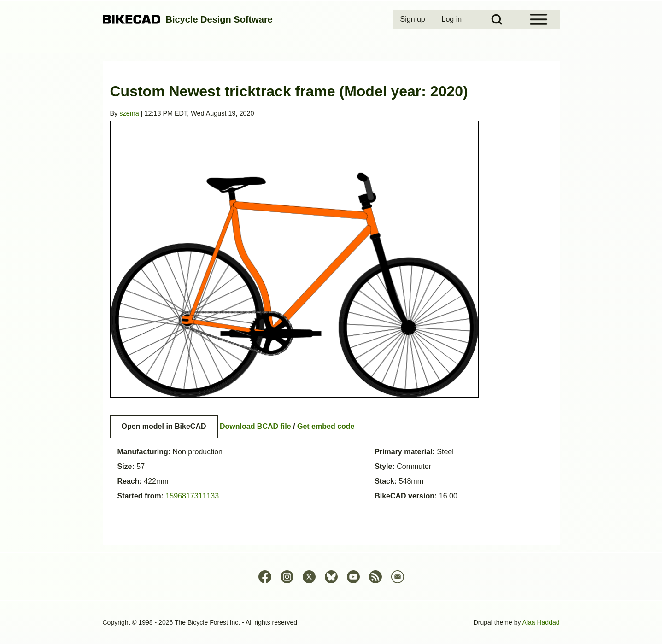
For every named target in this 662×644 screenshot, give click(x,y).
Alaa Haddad (541, 622)
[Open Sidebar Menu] (539, 19)
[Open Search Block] (497, 19)
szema (129, 113)
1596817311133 (192, 496)
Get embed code (326, 426)
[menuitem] (414, 19)
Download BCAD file (255, 426)
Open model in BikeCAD (164, 426)
